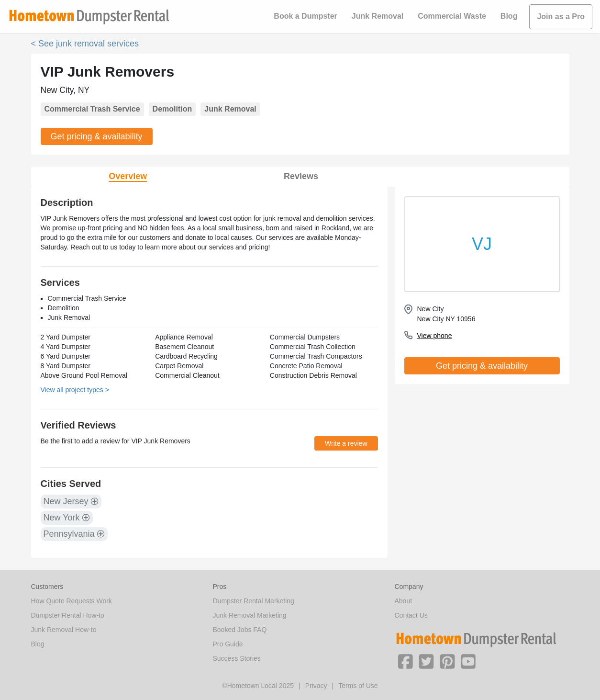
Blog (509, 16)
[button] (405, 661)
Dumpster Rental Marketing (254, 601)
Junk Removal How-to (64, 630)
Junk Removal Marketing (250, 615)
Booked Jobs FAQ (240, 630)
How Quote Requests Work (72, 601)
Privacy (316, 686)
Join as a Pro (561, 17)
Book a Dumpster (305, 16)
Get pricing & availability (97, 136)
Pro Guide (228, 644)
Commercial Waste (452, 16)
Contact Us (411, 615)
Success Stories (237, 658)
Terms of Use (358, 686)
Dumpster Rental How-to (68, 615)
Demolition (172, 109)
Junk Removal (378, 16)
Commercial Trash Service (92, 109)
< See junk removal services (85, 44)
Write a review (346, 443)
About (404, 601)
